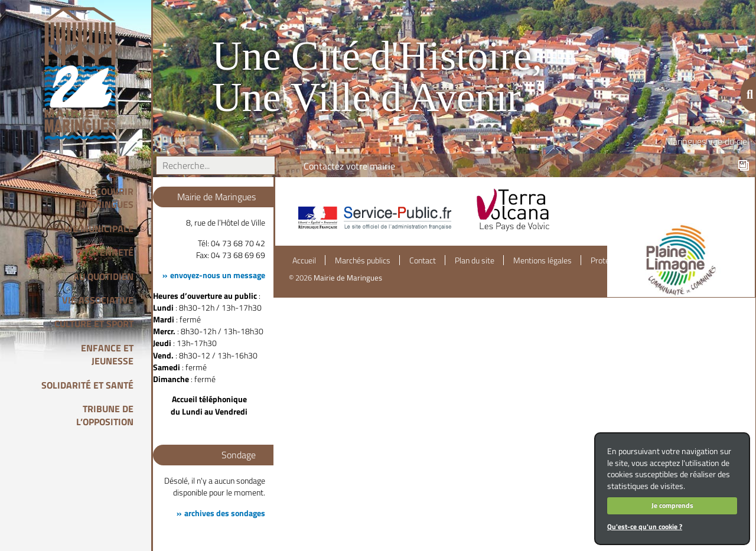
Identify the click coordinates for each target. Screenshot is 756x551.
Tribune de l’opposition (105, 415)
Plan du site (475, 260)
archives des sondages (225, 513)
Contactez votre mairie (349, 166)
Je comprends (672, 505)
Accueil (304, 260)
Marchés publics (363, 260)
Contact (423, 260)
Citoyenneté (105, 252)
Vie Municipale (99, 229)
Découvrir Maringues (107, 198)
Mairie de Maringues (348, 278)
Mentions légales (542, 260)
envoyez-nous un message (218, 275)
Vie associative (98, 300)
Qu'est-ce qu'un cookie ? (645, 526)
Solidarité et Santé (87, 385)
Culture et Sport (94, 324)
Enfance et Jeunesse (107, 354)
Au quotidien (103, 276)
